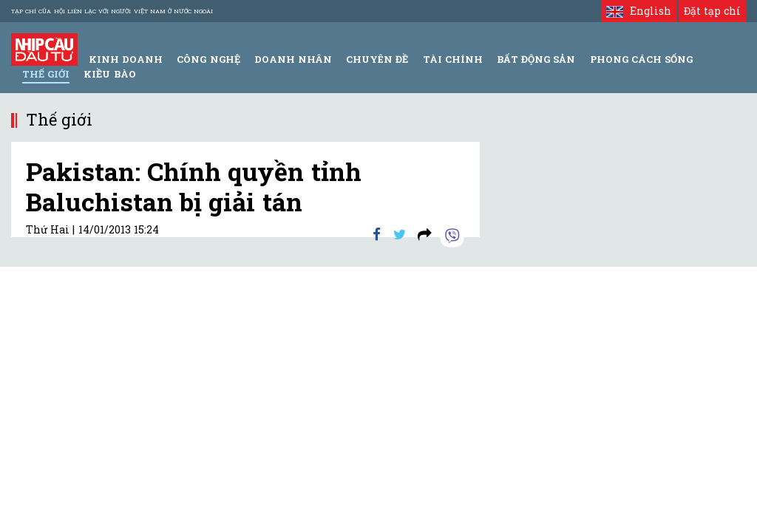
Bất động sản (536, 59)
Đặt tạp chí (712, 11)
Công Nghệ (208, 59)
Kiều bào (109, 74)
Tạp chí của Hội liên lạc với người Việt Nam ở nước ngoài (112, 11)
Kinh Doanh (126, 59)
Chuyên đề (377, 59)
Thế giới (46, 74)
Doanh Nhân (293, 59)
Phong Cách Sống (641, 59)
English (638, 11)
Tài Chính (453, 59)
